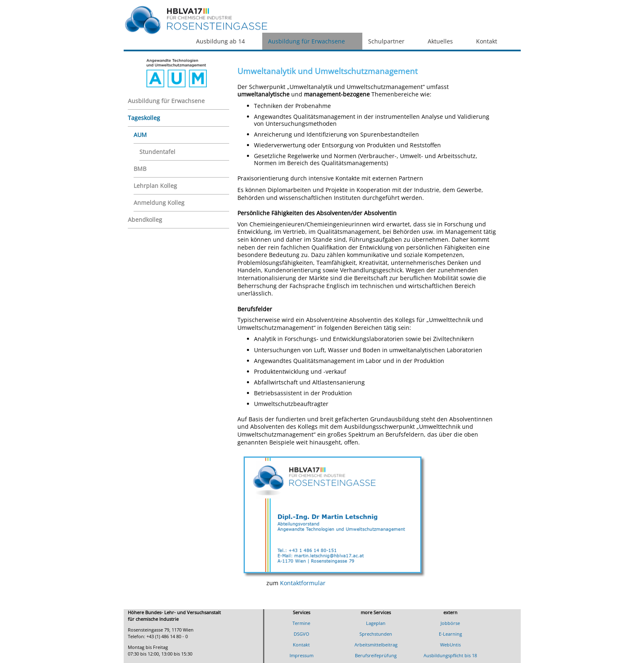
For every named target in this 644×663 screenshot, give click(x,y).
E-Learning (450, 634)
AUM (140, 135)
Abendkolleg (145, 220)
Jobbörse (450, 623)
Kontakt (487, 41)
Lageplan (376, 623)
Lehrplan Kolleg (155, 186)
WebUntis (450, 645)
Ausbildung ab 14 (220, 41)
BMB (140, 169)
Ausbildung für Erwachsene (306, 41)
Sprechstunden (376, 634)
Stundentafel (157, 152)
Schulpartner (386, 41)
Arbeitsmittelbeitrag (376, 645)
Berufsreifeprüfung (376, 655)
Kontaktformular (303, 583)
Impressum (302, 655)
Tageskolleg (144, 118)
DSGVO (302, 634)
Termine (301, 623)
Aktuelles (440, 41)
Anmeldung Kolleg (159, 203)
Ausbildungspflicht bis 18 (450, 655)
